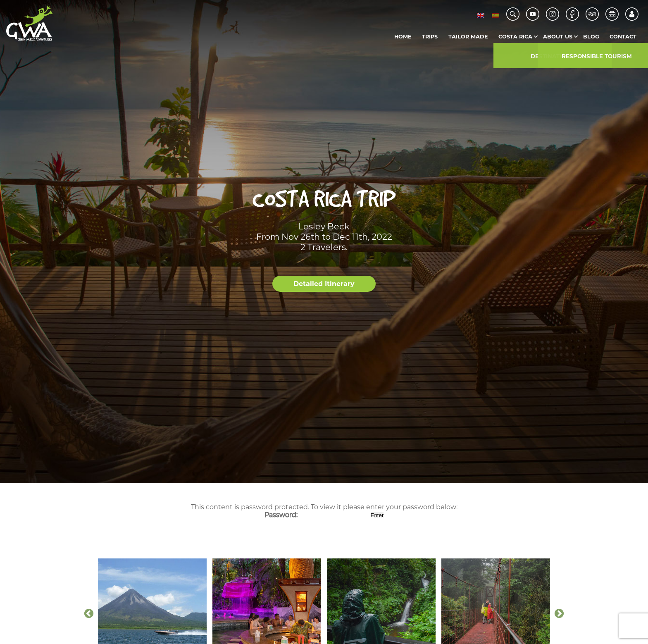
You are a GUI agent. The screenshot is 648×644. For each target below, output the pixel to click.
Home (403, 37)
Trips (430, 37)
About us (558, 37)
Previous (89, 614)
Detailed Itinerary (324, 284)
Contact (623, 37)
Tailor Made (468, 37)
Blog (591, 37)
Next (559, 614)
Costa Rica (515, 37)
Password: (317, 515)
